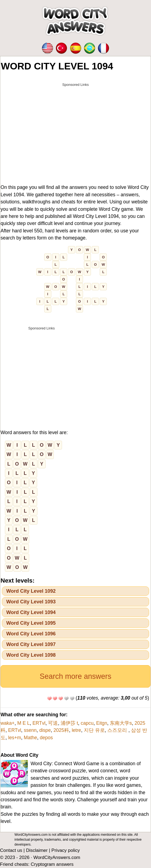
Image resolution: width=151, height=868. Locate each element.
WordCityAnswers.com (57, 857)
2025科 (61, 730)
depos (46, 738)
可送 (53, 723)
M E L (23, 723)
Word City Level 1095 (31, 623)
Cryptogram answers (52, 864)
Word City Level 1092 (31, 591)
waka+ (8, 723)
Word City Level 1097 (31, 644)
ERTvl (39, 723)
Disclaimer (37, 850)
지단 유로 (94, 730)
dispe (45, 730)
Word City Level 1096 (31, 634)
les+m (15, 738)
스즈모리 (118, 730)
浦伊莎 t (69, 723)
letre (76, 730)
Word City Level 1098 (31, 655)
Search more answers (76, 676)
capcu (87, 723)
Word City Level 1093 (31, 602)
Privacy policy (66, 850)
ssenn (30, 730)
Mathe (30, 738)
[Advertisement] (76, 128)
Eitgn (102, 723)
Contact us (11, 850)
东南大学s (121, 723)
